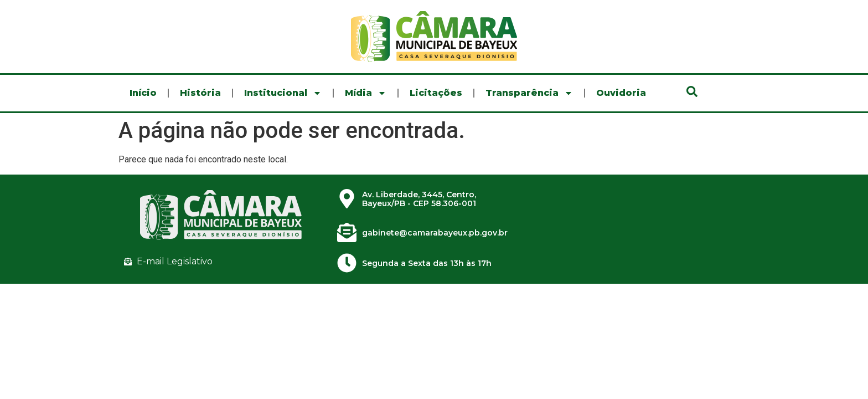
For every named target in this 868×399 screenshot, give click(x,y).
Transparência (529, 93)
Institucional (283, 93)
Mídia (366, 93)
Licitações (436, 93)
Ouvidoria (621, 93)
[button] (692, 91)
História (200, 93)
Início (143, 93)
